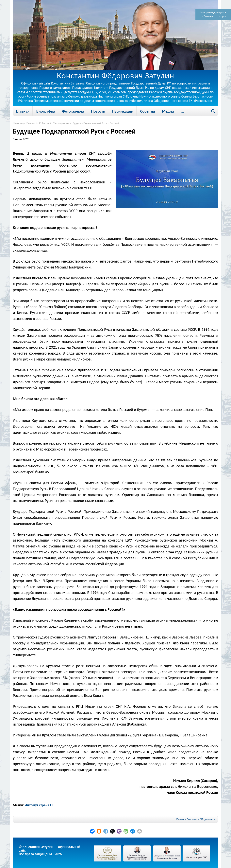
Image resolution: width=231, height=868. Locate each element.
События (148, 111)
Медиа (168, 111)
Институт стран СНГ (39, 805)
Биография (46, 111)
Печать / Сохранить (188, 819)
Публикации (123, 111)
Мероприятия (61, 123)
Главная (23, 111)
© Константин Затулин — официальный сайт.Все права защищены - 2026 (49, 850)
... (182, 111)
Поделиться (208, 819)
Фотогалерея (73, 111)
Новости (98, 111)
